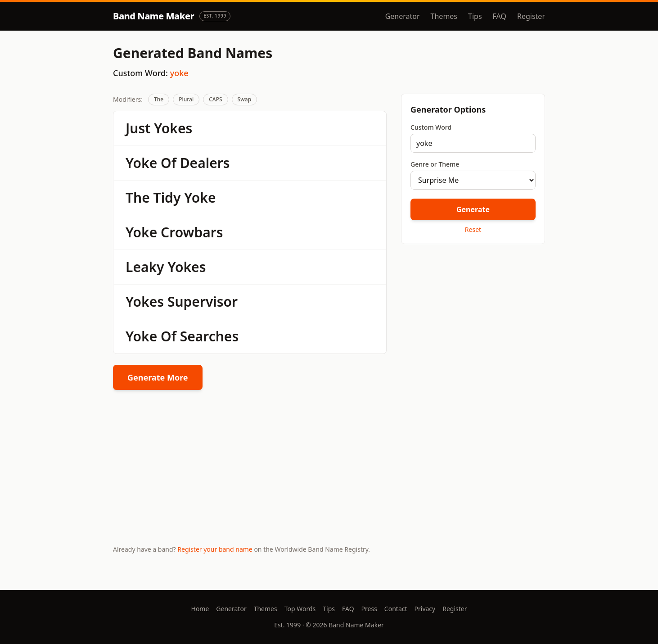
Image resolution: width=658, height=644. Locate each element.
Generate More (158, 377)
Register (531, 16)
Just (138, 128)
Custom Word (431, 127)
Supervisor (203, 302)
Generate (473, 209)
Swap (245, 99)
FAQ (500, 16)
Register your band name (215, 549)
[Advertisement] (473, 315)
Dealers (205, 163)
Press (369, 609)
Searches (210, 336)
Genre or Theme (435, 164)
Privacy (425, 609)
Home (200, 609)
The (159, 99)
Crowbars (192, 232)
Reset (473, 229)
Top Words (300, 609)
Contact (396, 609)
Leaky (145, 267)
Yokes (173, 128)
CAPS (215, 99)
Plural (186, 99)
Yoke (141, 163)
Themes (444, 16)
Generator (403, 16)
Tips (475, 16)
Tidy (167, 197)
